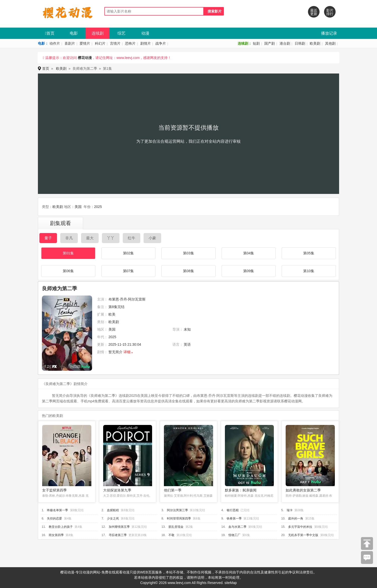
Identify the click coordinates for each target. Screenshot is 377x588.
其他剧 (330, 43)
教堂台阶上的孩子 (61, 527)
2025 (98, 207)
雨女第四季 (56, 535)
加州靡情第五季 (119, 527)
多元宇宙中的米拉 (300, 527)
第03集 (188, 253)
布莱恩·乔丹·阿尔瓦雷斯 (127, 299)
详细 (127, 352)
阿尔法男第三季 (177, 510)
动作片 (55, 43)
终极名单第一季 (57, 510)
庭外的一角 (296, 519)
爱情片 (85, 43)
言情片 (115, 43)
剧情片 (146, 43)
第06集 (68, 271)
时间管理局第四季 (179, 519)
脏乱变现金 (176, 527)
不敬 (171, 535)
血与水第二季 (237, 527)
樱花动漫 (85, 58)
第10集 (309, 271)
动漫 (145, 33)
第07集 (129, 271)
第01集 (68, 253)
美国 (78, 207)
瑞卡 (290, 510)
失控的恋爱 (54, 519)
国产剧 (270, 43)
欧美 (112, 314)
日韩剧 (300, 43)
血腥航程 (113, 510)
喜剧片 (70, 43)
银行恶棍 (233, 510)
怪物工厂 (234, 535)
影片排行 (330, 12)
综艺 (121, 33)
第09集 (249, 271)
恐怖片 (130, 43)
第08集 (188, 271)
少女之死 (113, 519)
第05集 (309, 253)
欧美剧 (315, 43)
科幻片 (100, 43)
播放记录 (329, 33)
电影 (74, 33)
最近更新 (314, 12)
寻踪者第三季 (118, 535)
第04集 (249, 253)
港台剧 (285, 43)
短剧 (256, 43)
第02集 (129, 253)
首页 (50, 33)
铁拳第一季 (234, 519)
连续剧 (98, 33)
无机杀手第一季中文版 (303, 535)
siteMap (231, 583)
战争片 (161, 43)
